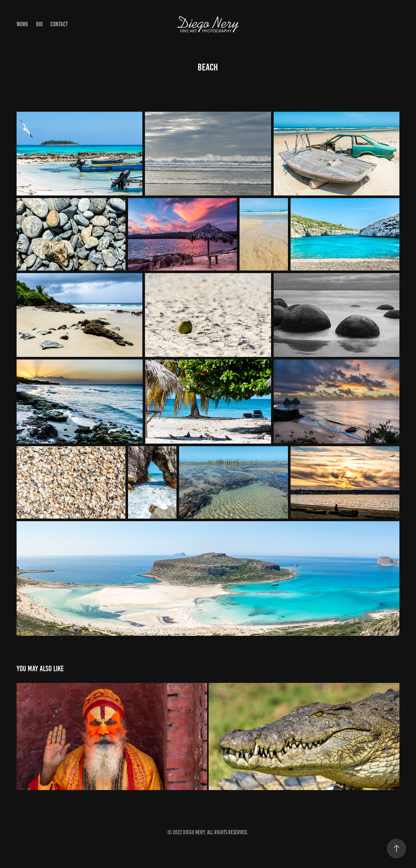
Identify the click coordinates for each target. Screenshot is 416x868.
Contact (59, 24)
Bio (39, 24)
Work (22, 24)
